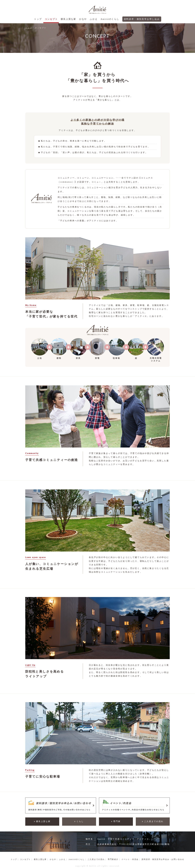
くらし (80, 822)
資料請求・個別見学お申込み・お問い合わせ (163, 859)
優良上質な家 (68, 19)
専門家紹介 (113, 859)
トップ (38, 19)
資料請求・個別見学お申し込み (142, 19)
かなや (83, 19)
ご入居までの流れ (154, 822)
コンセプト (51, 19)
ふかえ (94, 19)
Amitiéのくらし (110, 19)
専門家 (117, 822)
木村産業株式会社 (107, 844)
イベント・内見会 (130, 859)
